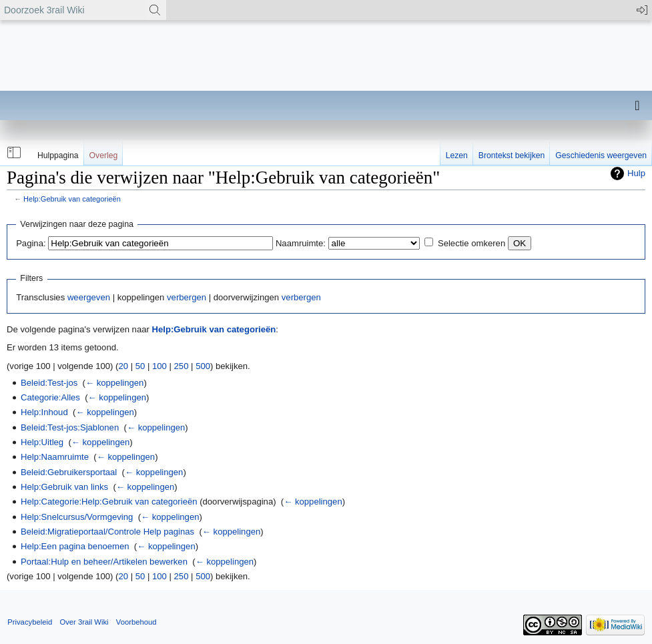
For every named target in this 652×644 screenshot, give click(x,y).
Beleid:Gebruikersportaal (69, 472)
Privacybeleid (30, 622)
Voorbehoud (136, 622)
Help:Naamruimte (55, 457)
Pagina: (31, 243)
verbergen (187, 297)
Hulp (636, 173)
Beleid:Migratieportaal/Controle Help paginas (107, 532)
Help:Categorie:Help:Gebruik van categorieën (109, 502)
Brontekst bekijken (512, 155)
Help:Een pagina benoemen (75, 546)
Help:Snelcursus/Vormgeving (77, 517)
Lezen (457, 155)
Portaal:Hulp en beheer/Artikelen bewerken (104, 562)
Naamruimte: (301, 243)
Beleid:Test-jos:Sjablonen (70, 427)
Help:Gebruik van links (64, 487)
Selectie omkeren (471, 243)
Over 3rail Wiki (84, 622)
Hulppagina (58, 155)
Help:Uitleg (42, 442)
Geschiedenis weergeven (601, 155)
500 (203, 366)
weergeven (89, 297)
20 (123, 366)
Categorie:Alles (50, 397)
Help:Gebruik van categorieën (72, 199)
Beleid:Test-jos (49, 383)
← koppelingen (114, 383)
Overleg (104, 155)
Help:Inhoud (44, 412)
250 (182, 366)
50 (140, 366)
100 (159, 366)
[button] (13, 153)
